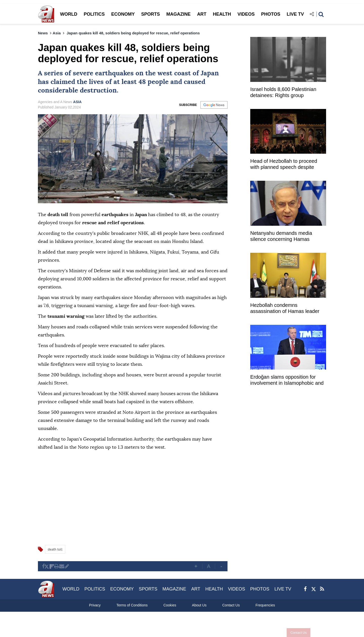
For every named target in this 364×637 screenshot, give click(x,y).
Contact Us (297, 633)
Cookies (170, 605)
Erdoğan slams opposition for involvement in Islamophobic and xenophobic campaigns (287, 381)
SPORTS (150, 14)
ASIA (77, 102)
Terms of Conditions (132, 605)
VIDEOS (246, 14)
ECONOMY (123, 14)
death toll (55, 549)
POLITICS (94, 14)
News (43, 33)
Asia (57, 33)
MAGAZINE (178, 14)
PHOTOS (271, 14)
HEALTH (222, 14)
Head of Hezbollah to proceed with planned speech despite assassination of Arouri (284, 165)
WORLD (69, 14)
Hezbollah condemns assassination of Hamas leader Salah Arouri (285, 309)
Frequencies (265, 605)
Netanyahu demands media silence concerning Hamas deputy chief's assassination (282, 237)
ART (202, 14)
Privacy (95, 605)
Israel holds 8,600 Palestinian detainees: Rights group (283, 92)
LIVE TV (295, 14)
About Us (199, 605)
